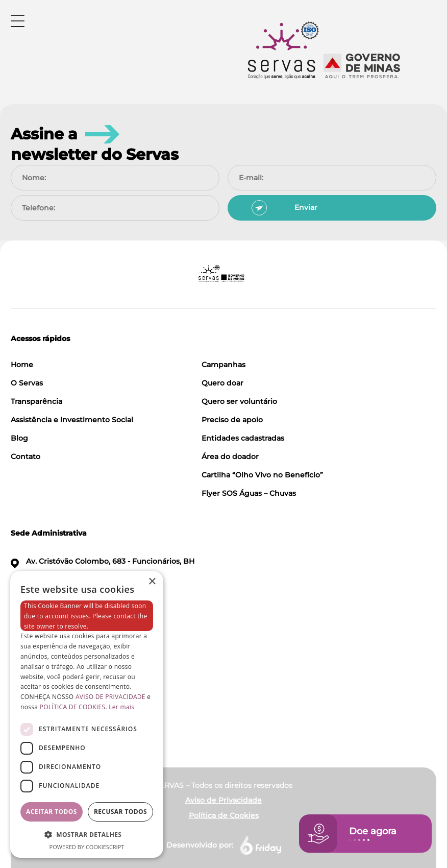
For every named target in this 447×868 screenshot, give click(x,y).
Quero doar (222, 383)
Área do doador (230, 456)
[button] (87, 834)
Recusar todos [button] (120, 812)
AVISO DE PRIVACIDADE (110, 697)
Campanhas (224, 365)
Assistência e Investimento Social (72, 420)
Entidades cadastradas (243, 438)
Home (22, 365)
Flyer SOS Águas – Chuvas (249, 493)
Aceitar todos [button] (52, 812)
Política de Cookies (224, 815)
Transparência (36, 401)
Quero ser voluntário (239, 401)
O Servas (27, 383)
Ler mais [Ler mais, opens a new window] (121, 707)
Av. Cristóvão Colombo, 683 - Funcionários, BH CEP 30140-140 (103, 568)
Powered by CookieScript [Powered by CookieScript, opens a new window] (87, 847)
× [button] (152, 582)
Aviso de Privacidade (224, 800)
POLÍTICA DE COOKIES (73, 707)
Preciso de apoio (232, 420)
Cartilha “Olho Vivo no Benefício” (262, 475)
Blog (19, 438)
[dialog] (87, 714)
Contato (26, 456)
